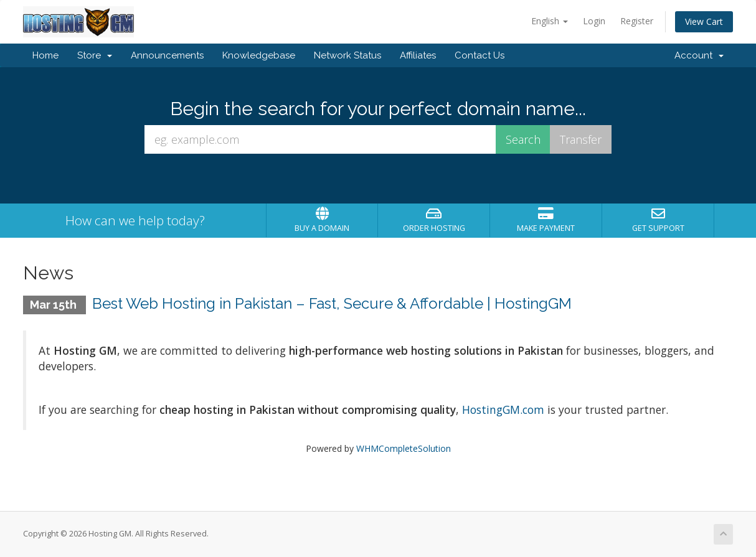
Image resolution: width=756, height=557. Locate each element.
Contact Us (480, 55)
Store (95, 55)
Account (699, 55)
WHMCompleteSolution (404, 448)
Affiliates (418, 55)
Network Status (347, 55)
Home (45, 55)
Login (594, 21)
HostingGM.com (502, 410)
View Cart (704, 21)
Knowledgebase (259, 55)
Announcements (167, 55)
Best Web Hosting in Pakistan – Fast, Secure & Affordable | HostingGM (332, 303)
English (550, 21)
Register (637, 21)
